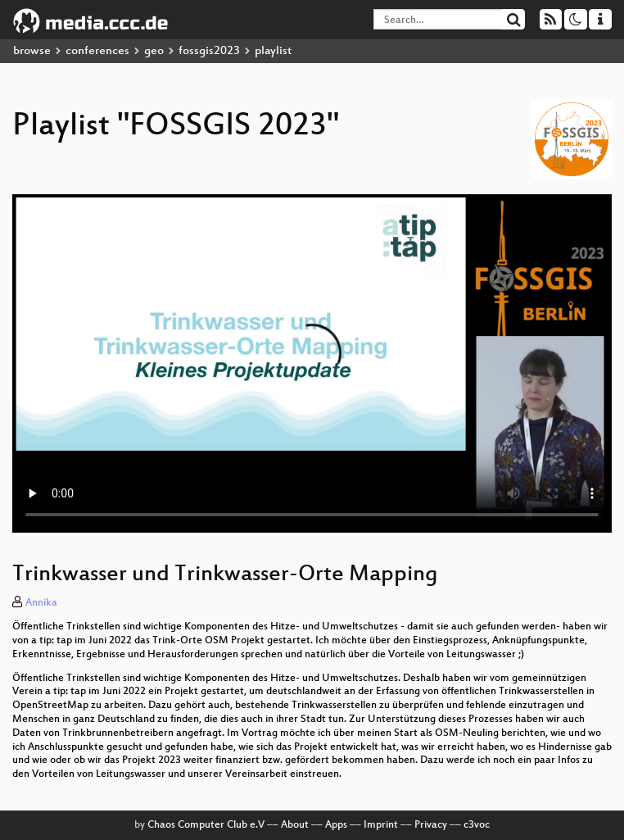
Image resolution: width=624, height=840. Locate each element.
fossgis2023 (209, 51)
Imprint (381, 825)
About (295, 825)
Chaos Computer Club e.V (206, 825)
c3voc (477, 825)
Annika (41, 603)
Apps (336, 825)
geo (154, 51)
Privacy (431, 825)
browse (32, 51)
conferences (97, 51)
